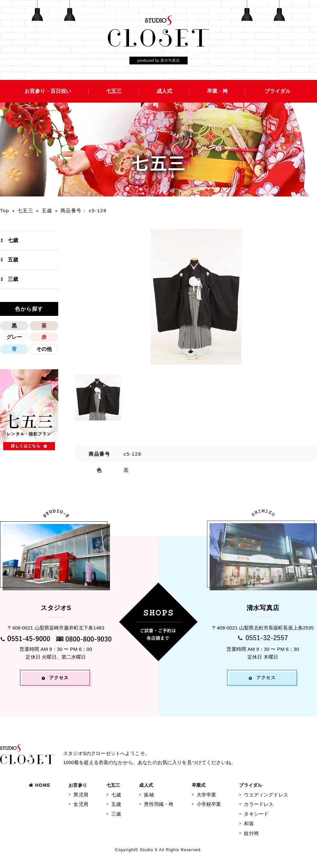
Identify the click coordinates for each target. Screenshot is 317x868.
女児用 (81, 804)
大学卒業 (207, 795)
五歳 (47, 211)
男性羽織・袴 (159, 804)
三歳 (13, 279)
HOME (40, 785)
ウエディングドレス (266, 795)
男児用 (81, 795)
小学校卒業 (209, 804)
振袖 (149, 795)
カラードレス (259, 804)
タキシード (256, 814)
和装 (249, 823)
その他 (44, 349)
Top (5, 211)
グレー (14, 337)
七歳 (13, 240)
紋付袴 (251, 833)
